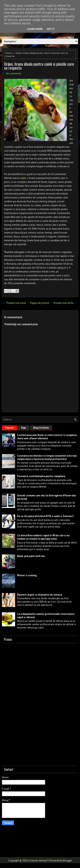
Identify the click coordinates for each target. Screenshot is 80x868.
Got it (51, 29)
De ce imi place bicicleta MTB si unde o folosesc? (45, 516)
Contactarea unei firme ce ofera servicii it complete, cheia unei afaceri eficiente (47, 437)
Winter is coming (27, 575)
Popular (10, 428)
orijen (23, 178)
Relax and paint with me (31, 556)
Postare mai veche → (65, 303)
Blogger (68, 860)
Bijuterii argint (26, 595)
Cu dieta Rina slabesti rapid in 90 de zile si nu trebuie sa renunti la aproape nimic (43, 537)
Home (8, 53)
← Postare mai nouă (14, 303)
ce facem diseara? (38, 860)
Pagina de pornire (40, 303)
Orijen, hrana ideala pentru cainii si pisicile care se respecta (39, 66)
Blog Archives (41, 428)
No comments (14, 73)
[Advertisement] (31, 704)
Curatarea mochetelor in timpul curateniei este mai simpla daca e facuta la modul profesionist (47, 457)
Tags (24, 428)
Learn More (35, 29)
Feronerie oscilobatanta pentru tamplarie (41, 476)
